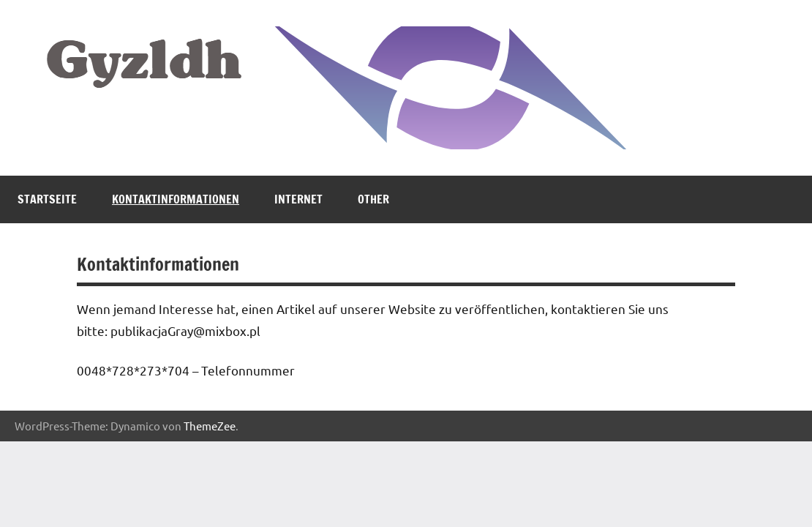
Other (373, 199)
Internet (298, 199)
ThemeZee (210, 426)
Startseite (47, 199)
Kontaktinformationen (176, 199)
